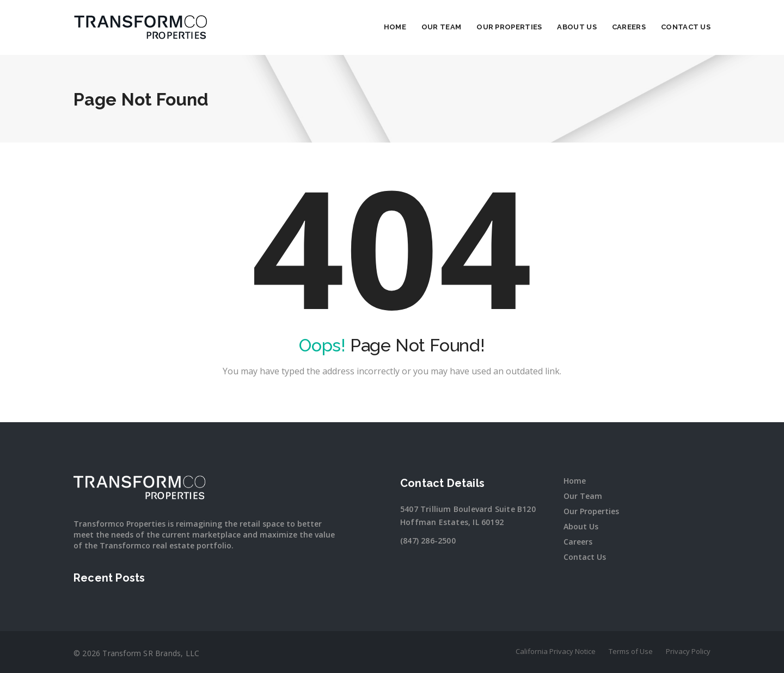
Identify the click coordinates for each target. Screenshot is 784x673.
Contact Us (686, 27)
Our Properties (509, 27)
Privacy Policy (688, 651)
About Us (577, 27)
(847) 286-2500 (428, 541)
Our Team (441, 27)
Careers (629, 27)
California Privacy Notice (556, 651)
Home (395, 27)
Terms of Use (631, 651)
